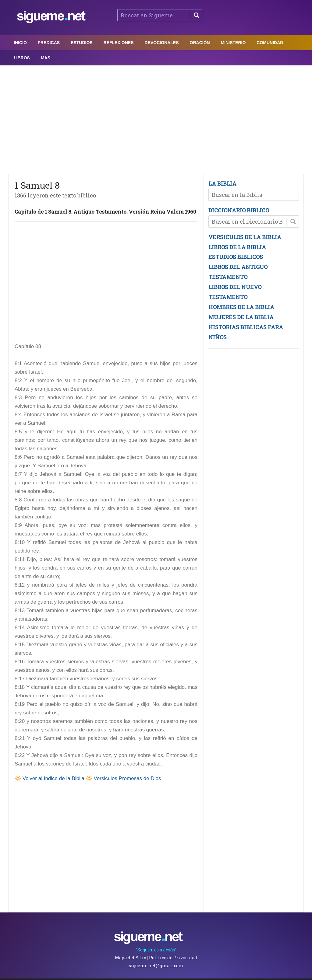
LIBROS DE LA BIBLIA (237, 247)
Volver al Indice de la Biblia (53, 778)
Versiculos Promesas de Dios (127, 778)
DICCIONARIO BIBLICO (239, 210)
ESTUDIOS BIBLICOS (236, 257)
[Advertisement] (156, 118)
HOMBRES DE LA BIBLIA (241, 307)
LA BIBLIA (222, 183)
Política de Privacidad (173, 958)
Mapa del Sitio (131, 958)
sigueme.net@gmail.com (156, 966)
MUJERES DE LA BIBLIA (241, 317)
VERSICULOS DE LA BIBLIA (245, 237)
